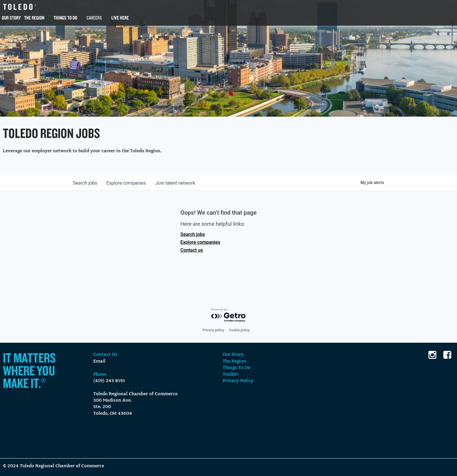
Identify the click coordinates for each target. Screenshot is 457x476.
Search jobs (193, 234)
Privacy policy (213, 330)
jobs (85, 183)
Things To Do (65, 18)
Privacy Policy (238, 381)
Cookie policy (239, 330)
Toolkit (230, 374)
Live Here (120, 18)
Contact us (192, 250)
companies (126, 183)
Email (99, 361)
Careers (94, 18)
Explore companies (200, 242)
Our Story (11, 18)
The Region (34, 18)
